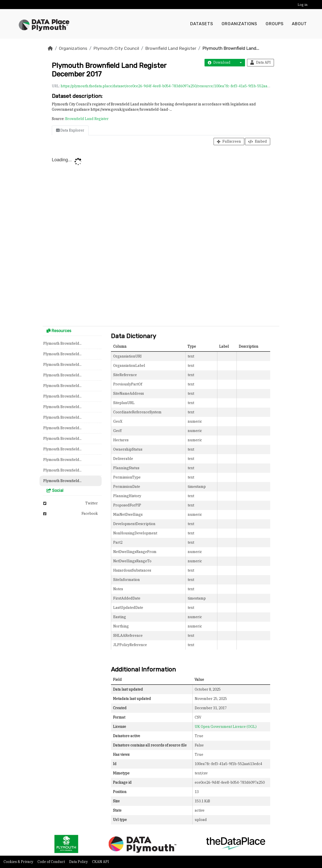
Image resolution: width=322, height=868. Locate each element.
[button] (239, 63)
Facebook (71, 514)
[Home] (50, 48)
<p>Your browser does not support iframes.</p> (161, 237)
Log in (303, 5)
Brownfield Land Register (171, 48)
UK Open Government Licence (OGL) (226, 727)
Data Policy (79, 862)
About (299, 24)
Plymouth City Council (116, 48)
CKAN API (100, 862)
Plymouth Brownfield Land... (231, 48)
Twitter (71, 503)
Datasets (202, 24)
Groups (275, 24)
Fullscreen (229, 141)
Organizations (239, 24)
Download (219, 62)
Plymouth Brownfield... (62, 343)
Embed (258, 141)
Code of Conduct (52, 862)
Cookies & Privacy (19, 862)
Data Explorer (70, 130)
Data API (260, 62)
